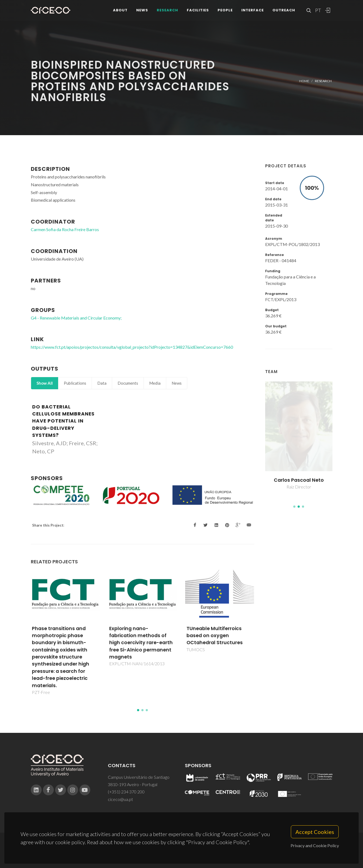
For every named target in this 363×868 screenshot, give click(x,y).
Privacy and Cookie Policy (315, 845)
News (142, 11)
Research (167, 11)
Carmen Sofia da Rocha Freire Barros (65, 229)
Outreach (284, 11)
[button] (294, 507)
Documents (128, 383)
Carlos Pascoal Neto (310, 480)
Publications (75, 383)
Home (304, 81)
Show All (45, 383)
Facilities (198, 11)
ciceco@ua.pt (120, 799)
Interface (253, 11)
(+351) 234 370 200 (126, 792)
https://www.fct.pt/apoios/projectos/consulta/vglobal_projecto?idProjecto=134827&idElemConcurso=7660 (132, 347)
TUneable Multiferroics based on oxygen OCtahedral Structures (227, 636)
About (120, 11)
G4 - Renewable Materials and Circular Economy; (76, 318)
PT (318, 11)
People (225, 11)
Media (155, 383)
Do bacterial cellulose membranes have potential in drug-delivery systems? (63, 421)
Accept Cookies (315, 832)
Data (102, 383)
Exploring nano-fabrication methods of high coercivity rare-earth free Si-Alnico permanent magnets (154, 643)
